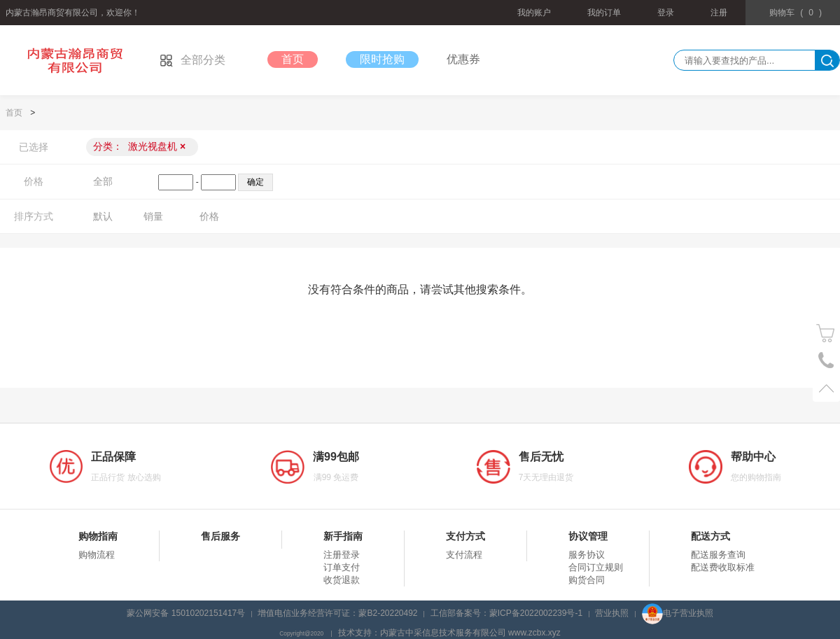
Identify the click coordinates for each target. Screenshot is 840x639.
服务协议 (587, 555)
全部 (103, 181)
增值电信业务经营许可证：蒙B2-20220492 (337, 613)
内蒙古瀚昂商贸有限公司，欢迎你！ (73, 13)
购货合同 (587, 580)
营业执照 (612, 613)
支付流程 (464, 555)
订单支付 (342, 567)
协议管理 (588, 536)
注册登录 (342, 555)
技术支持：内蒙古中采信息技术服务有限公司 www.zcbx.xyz (449, 633)
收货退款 (342, 580)
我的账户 (534, 13)
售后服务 (220, 536)
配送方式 (710, 536)
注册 (719, 13)
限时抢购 (382, 59)
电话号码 (826, 361)
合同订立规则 (596, 567)
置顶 (826, 388)
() (796, 13)
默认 (103, 216)
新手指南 (343, 536)
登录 (666, 13)
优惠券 (463, 59)
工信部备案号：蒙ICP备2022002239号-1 (506, 613)
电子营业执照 (678, 613)
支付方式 (465, 536)
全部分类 (192, 60)
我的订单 (604, 13)
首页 (293, 59)
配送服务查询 (718, 555)
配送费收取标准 (723, 567)
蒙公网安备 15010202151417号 (186, 613)
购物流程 (97, 555)
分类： (139, 146)
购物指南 (98, 536)
